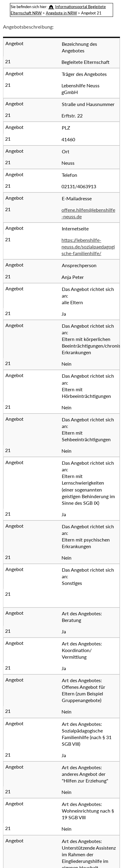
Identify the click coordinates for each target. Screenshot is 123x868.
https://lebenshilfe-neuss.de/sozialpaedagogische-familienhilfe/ (88, 247)
